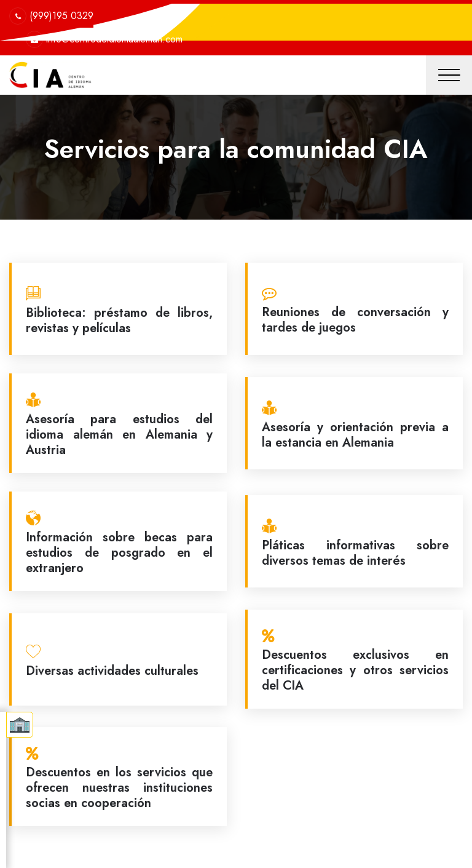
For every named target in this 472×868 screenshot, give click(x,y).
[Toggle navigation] (449, 75)
